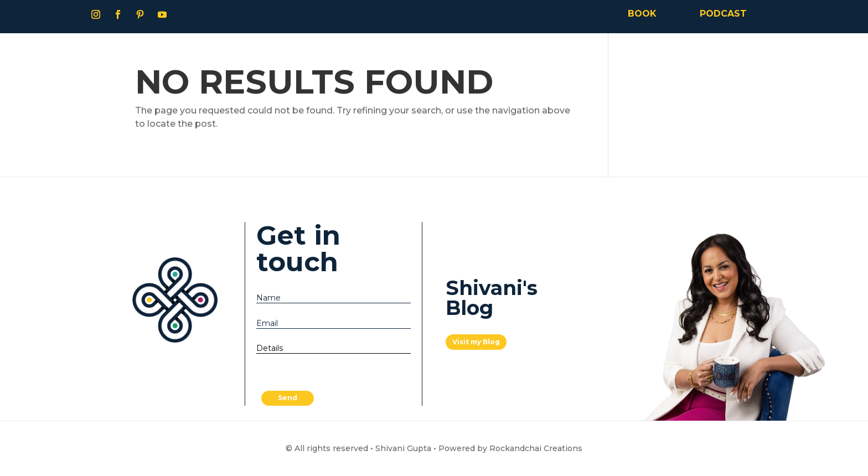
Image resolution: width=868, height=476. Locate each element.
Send (288, 398)
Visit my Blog (476, 342)
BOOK (642, 14)
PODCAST (723, 14)
